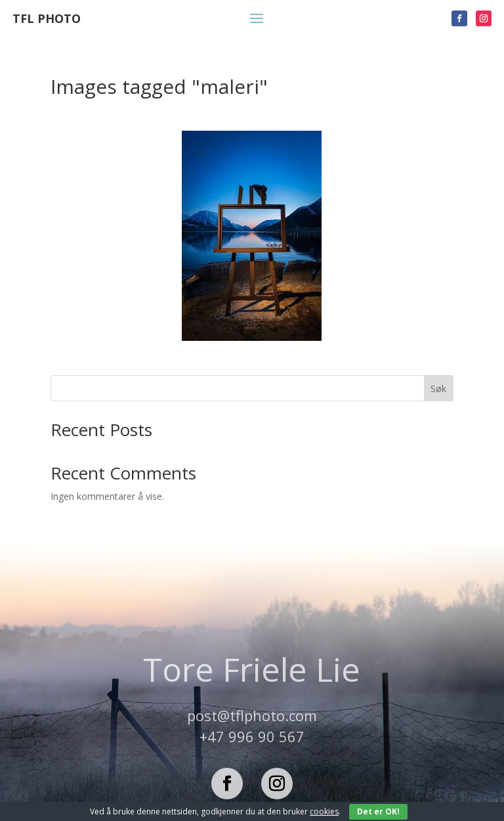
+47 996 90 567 (252, 736)
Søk (438, 388)
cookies (324, 811)
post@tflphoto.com (252, 715)
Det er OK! (378, 811)
